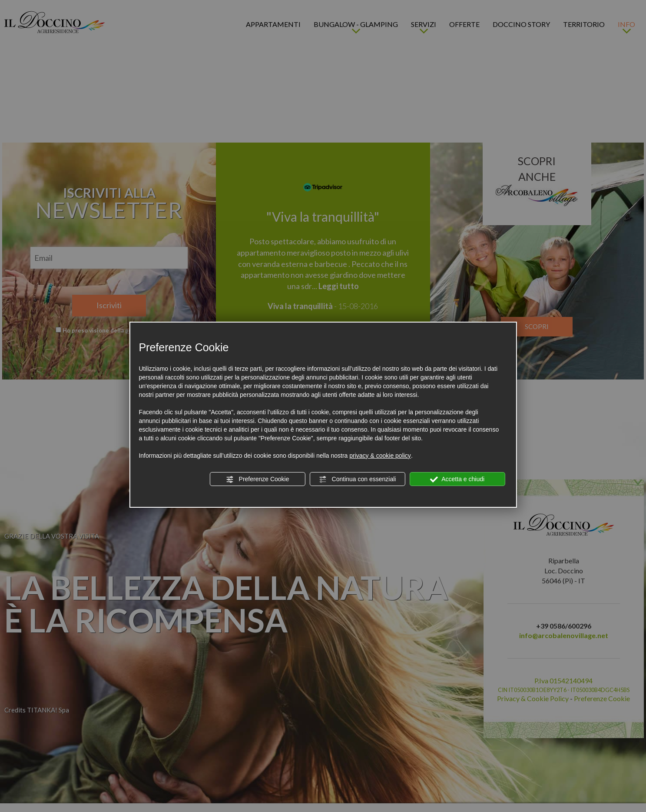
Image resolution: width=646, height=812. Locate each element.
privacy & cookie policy (380, 456)
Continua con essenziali (358, 479)
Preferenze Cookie (258, 479)
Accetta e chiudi (457, 479)
